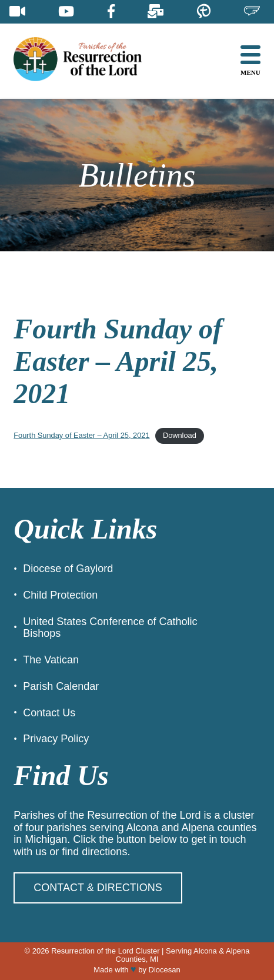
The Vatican (51, 660)
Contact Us (49, 713)
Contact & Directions (98, 888)
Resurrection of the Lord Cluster (105, 951)
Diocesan (165, 970)
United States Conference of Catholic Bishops (110, 628)
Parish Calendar (61, 686)
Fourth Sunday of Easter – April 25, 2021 (81, 435)
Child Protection (60, 595)
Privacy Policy (56, 739)
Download (180, 435)
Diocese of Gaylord (68, 569)
